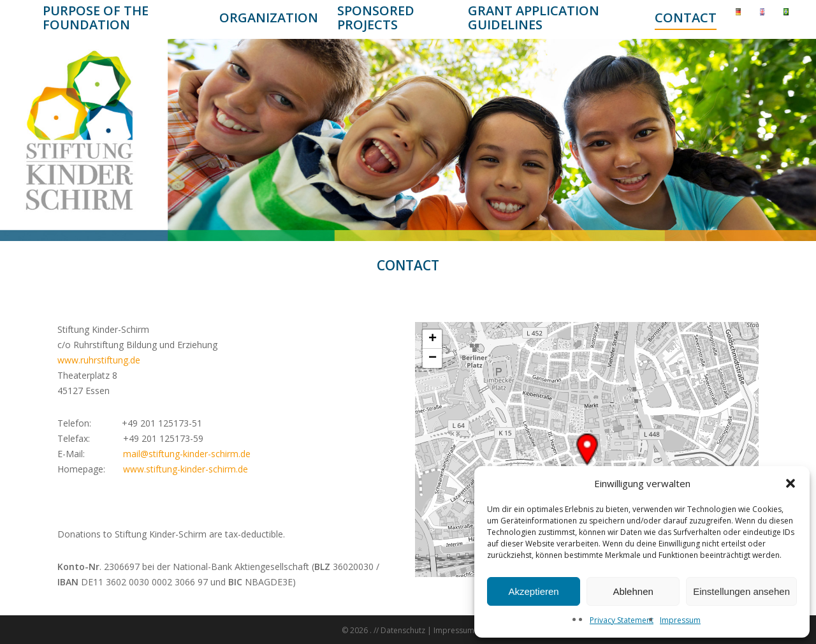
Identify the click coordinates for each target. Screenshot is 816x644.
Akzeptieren (533, 591)
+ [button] (433, 339)
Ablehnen (633, 591)
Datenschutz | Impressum (427, 630)
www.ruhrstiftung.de (99, 360)
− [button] (433, 358)
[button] (790, 483)
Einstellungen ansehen (741, 591)
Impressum (680, 620)
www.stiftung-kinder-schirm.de (186, 469)
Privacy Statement (622, 620)
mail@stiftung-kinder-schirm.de (187, 454)
